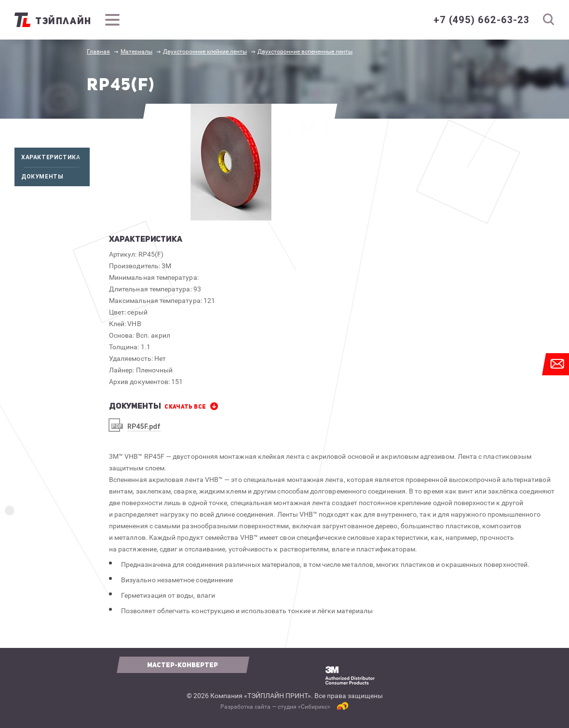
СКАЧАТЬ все (185, 407)
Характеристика (55, 157)
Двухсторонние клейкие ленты (205, 52)
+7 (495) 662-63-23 (481, 20)
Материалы (136, 52)
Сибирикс (314, 707)
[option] (231, 162)
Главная (98, 52)
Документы (55, 177)
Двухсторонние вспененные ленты (305, 52)
